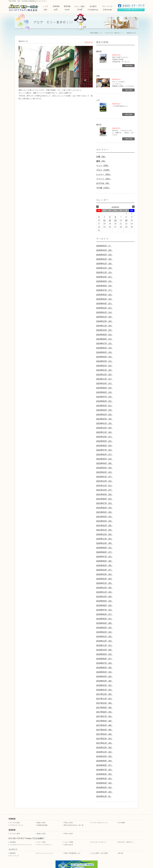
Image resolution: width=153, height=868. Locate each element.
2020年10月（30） (105, 543)
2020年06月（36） (105, 561)
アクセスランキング (16, 825)
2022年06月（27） (105, 455)
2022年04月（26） (105, 463)
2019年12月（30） (105, 588)
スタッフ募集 (69, 842)
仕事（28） (101, 157)
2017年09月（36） (105, 708)
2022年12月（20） (105, 428)
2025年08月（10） (105, 286)
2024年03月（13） (105, 361)
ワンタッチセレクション (100, 823)
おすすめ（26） (103, 183)
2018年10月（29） (105, 650)
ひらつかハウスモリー (99, 842)
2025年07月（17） (105, 290)
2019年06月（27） (105, 614)
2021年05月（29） (105, 512)
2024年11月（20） (105, 326)
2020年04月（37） (105, 570)
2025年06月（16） (105, 295)
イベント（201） (104, 179)
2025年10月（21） (105, 277)
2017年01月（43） (105, 743)
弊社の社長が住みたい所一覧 (74, 825)
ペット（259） (103, 166)
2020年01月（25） (105, 583)
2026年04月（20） (105, 250)
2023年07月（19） (105, 397)
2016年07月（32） (105, 770)
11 (104, 220)
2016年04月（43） (105, 783)
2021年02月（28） (105, 526)
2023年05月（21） (105, 406)
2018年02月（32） (105, 685)
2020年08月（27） (105, 552)
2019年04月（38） (105, 623)
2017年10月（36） (105, 703)
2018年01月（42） (105, 690)
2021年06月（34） (105, 508)
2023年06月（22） (105, 401)
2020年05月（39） (105, 566)
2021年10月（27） (105, 490)
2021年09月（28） (105, 494)
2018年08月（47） (105, 659)
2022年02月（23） (105, 472)
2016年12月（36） (105, 748)
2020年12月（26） (105, 534)
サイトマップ (14, 856)
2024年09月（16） (105, 335)
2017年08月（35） (105, 712)
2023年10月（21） (105, 383)
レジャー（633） (104, 174)
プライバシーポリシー (44, 845)
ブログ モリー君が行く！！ (115, 33)
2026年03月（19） (105, 255)
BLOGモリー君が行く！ (127, 842)
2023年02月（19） (105, 419)
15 (126, 220)
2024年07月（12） (105, 344)
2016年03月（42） (105, 788)
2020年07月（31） (105, 557)
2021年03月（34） (105, 521)
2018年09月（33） (105, 654)
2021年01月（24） (105, 530)
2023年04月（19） (105, 410)
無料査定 (13, 853)
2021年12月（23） (105, 481)
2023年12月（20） (105, 375)
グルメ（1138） (103, 170)
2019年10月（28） (105, 597)
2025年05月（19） (105, 299)
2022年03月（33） (105, 468)
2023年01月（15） (105, 423)
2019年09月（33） (105, 601)
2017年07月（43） (105, 716)
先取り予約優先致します (72, 853)
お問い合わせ (69, 845)
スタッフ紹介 (41, 842)
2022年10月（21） (105, 437)
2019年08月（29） (105, 605)
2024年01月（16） (105, 370)
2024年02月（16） (105, 366)
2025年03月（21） (105, 308)
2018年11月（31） (105, 645)
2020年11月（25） (105, 539)
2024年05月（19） (105, 352)
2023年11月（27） (105, 379)
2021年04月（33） (105, 517)
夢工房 (121, 853)
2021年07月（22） (105, 503)
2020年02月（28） (105, 579)
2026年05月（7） (104, 246)
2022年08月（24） (105, 446)
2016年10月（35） (105, 756)
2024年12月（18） (105, 321)
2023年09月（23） (105, 388)
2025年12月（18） (105, 268)
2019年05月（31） (105, 619)
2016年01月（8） (104, 796)
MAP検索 (122, 823)
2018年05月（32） (105, 672)
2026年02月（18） (105, 259)
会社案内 (13, 842)
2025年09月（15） (105, 281)
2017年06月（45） (105, 721)
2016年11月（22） (105, 752)
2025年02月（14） (105, 312)
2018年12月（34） (105, 641)
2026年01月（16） (105, 264)
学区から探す (69, 823)
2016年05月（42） (105, 779)
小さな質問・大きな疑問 (100, 853)
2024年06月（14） (105, 348)
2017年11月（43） (105, 699)
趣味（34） (101, 161)
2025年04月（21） (105, 304)
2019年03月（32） (105, 628)
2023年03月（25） (105, 415)
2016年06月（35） (105, 774)
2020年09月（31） (105, 548)
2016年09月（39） (105, 761)
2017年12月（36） (105, 694)
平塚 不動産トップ (96, 33)
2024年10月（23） (105, 330)
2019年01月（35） (105, 637)
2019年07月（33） (105, 610)
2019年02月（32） (105, 632)
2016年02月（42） (105, 792)
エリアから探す (15, 823)
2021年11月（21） (105, 486)
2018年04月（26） (105, 677)
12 (110, 220)
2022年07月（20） (105, 450)
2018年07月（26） (105, 663)
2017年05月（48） (105, 725)
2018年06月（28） (105, 668)
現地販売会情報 (42, 825)
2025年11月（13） (105, 272)
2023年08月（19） (105, 392)
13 (115, 220)
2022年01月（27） (105, 477)
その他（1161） (103, 188)
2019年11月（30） (105, 592)
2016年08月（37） (105, 765)
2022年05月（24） (105, 459)
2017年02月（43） (105, 739)
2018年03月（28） (105, 681)
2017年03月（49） (105, 734)
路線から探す (41, 823)
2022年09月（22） (105, 441)
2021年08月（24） (105, 499)
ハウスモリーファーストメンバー (21, 845)
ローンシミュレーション (45, 853)
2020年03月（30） (105, 574)
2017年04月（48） (105, 730)
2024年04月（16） (105, 357)
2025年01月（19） (105, 317)
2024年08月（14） (105, 339)
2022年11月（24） (105, 432)
